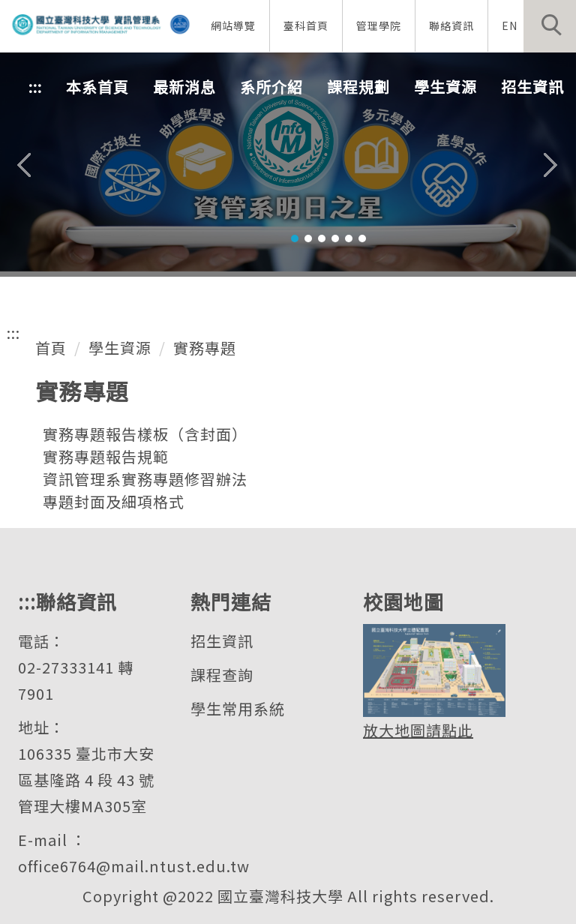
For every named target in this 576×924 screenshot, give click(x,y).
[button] (550, 26)
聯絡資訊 (451, 25)
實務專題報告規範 (106, 456)
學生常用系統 (238, 708)
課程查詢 (222, 675)
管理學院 (379, 25)
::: (35, 87)
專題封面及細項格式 (114, 501)
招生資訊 (222, 641)
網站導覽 (233, 25)
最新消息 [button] (184, 87)
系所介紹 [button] (271, 87)
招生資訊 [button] (532, 87)
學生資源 (120, 348)
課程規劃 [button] (358, 87)
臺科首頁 (306, 25)
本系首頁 (97, 87)
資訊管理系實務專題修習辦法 (145, 479)
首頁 (51, 348)
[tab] (295, 238)
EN (510, 25)
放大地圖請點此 (418, 730)
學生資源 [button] (445, 87)
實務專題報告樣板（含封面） (145, 434)
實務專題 (205, 348)
